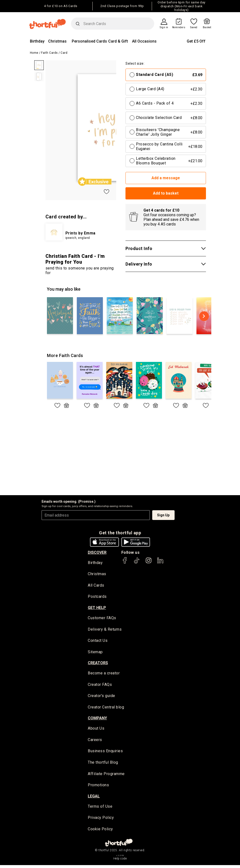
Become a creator (104, 674)
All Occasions (144, 41)
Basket (207, 27)
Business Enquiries (105, 753)
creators (98, 664)
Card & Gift (118, 41)
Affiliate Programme (106, 776)
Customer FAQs (102, 618)
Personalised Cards (89, 41)
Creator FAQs (100, 686)
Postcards (97, 597)
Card (64, 53)
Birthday (37, 41)
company (97, 720)
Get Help (97, 608)
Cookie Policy (100, 832)
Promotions (98, 787)
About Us (96, 730)
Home (34, 53)
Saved (194, 27)
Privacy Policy (101, 820)
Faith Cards (49, 53)
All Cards (96, 586)
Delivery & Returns (105, 630)
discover (97, 552)
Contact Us (98, 641)
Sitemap (95, 653)
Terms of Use (100, 809)
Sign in (164, 27)
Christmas (57, 41)
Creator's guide (102, 697)
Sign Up (163, 515)
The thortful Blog (103, 764)
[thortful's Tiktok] (137, 563)
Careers (95, 741)
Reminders (179, 27)
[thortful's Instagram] (149, 563)
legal (94, 799)
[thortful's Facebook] (125, 563)
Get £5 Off (196, 41)
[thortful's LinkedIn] (160, 563)
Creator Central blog (106, 709)
